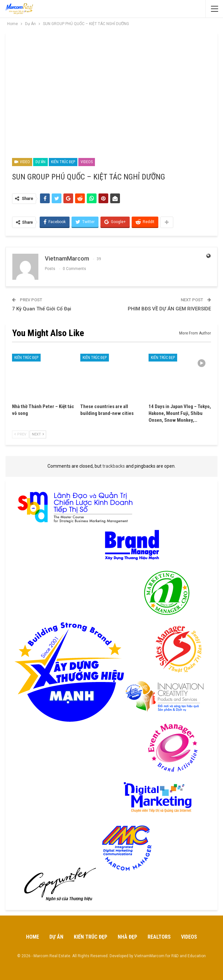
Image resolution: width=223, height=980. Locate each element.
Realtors (159, 937)
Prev (20, 434)
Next (38, 434)
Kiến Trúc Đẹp (63, 162)
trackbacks (114, 466)
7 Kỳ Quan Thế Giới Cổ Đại (42, 309)
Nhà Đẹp (127, 937)
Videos (87, 162)
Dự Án (40, 162)
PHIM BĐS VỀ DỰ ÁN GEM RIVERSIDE (169, 309)
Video (22, 162)
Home (33, 937)
